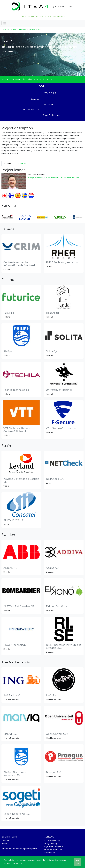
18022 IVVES (35, 29)
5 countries (35, 99)
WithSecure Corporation (61, 428)
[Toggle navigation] (5, 23)
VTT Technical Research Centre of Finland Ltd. (18, 430)
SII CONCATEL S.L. (15, 520)
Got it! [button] (78, 862)
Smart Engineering (51, 115)
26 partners (49, 104)
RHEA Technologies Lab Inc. (63, 262)
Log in (54, 6)
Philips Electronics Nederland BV (15, 774)
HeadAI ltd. (53, 313)
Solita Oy (51, 351)
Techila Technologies (16, 390)
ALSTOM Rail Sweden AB (19, 606)
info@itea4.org (51, 844)
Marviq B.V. (10, 734)
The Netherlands (72, 177)
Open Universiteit (57, 734)
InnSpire (51, 695)
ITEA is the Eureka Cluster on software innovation (43, 16)
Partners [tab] (7, 163)
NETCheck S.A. (55, 479)
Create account (65, 6)
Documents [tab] (21, 163)
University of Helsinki (59, 390)
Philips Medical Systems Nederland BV (46, 177)
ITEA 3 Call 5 (50, 93)
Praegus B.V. (53, 772)
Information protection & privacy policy (19, 848)
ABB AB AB (10, 568)
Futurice (9, 313)
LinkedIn (5, 841)
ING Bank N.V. (12, 695)
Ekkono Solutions (57, 606)
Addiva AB (52, 568)
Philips (8, 351)
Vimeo (4, 844)
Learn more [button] (17, 863)
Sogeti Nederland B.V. (17, 814)
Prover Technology (15, 645)
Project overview (19, 29)
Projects (5, 29)
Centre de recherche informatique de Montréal (19, 264)
